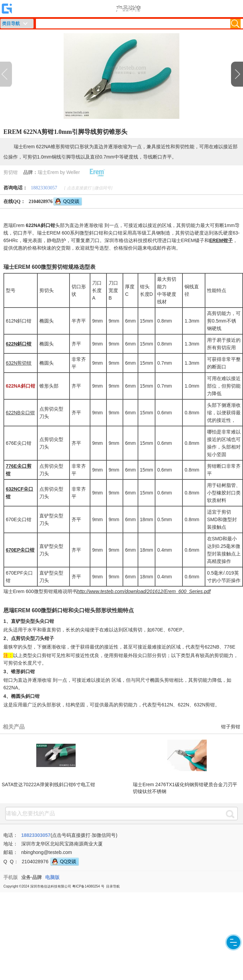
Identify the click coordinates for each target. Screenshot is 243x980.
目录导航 (113, 886)
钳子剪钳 (231, 727)
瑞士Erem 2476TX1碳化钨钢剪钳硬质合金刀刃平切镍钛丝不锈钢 (185, 788)
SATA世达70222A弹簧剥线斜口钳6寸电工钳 (48, 784)
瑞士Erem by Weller (59, 172)
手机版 (11, 877)
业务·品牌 (31, 877)
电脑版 (52, 877)
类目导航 (11, 23)
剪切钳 (11, 172)
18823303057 (44, 188)
